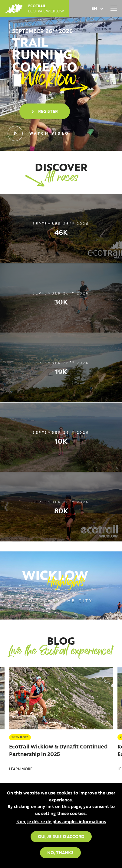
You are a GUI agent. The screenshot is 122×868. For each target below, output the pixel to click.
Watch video (38, 133)
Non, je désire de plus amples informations (61, 821)
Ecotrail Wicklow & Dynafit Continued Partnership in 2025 (58, 750)
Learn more (21, 769)
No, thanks (60, 852)
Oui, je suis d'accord (61, 836)
